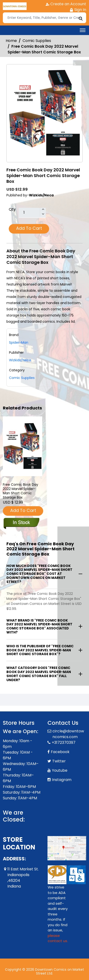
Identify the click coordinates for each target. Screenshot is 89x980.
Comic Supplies (37, 41)
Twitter (59, 761)
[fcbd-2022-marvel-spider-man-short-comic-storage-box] (23, 446)
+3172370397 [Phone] (64, 743)
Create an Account (66, 4)
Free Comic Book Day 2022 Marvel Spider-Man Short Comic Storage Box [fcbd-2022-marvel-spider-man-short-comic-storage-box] (21, 491)
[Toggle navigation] (83, 30)
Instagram (62, 780)
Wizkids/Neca (20, 360)
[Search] (44, 18)
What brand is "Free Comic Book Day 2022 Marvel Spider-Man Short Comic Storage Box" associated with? (39, 626)
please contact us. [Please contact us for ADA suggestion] (58, 938)
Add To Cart (29, 228)
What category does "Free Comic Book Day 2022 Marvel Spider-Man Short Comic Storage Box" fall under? (39, 674)
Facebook (60, 752)
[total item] (32, 213)
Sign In (78, 10)
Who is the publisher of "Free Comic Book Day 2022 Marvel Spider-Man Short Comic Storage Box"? (40, 650)
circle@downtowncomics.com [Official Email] (68, 734)
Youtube (60, 770)
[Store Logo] (15, 6)
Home (11, 41)
